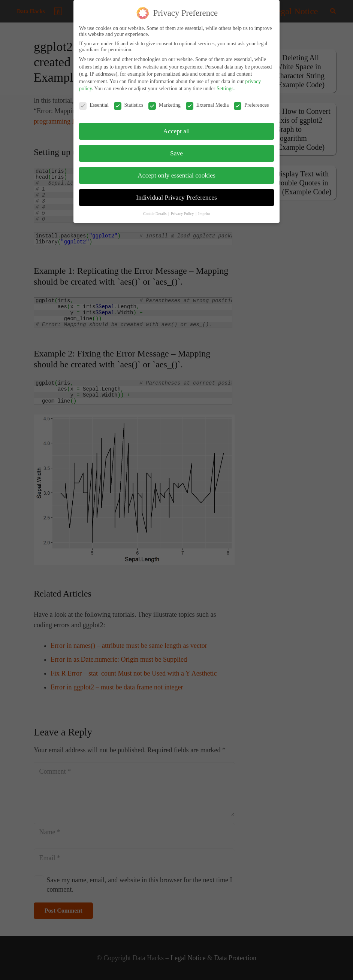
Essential (94, 101)
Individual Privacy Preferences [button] (176, 193)
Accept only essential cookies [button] (176, 171)
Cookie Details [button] (155, 209)
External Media (207, 101)
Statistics (129, 101)
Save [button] (176, 149)
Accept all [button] (176, 127)
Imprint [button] (204, 209)
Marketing (165, 101)
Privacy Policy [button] (183, 209)
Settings (225, 84)
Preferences (251, 101)
